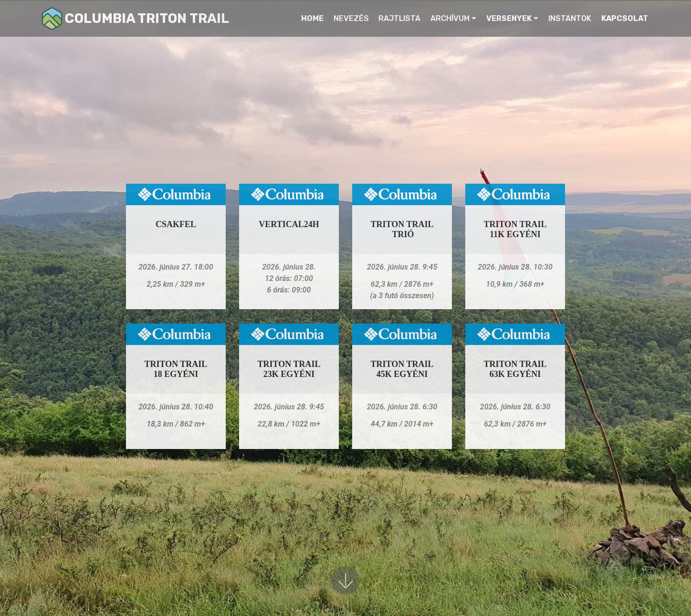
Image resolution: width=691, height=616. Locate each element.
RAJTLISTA (399, 18)
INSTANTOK (570, 18)
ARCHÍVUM (450, 18)
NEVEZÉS (351, 18)
